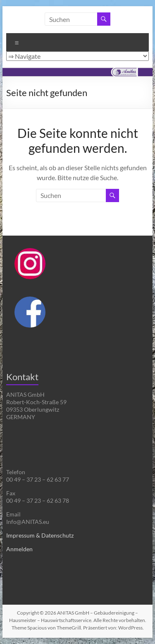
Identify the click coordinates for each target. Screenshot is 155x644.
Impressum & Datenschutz (40, 535)
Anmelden (19, 549)
